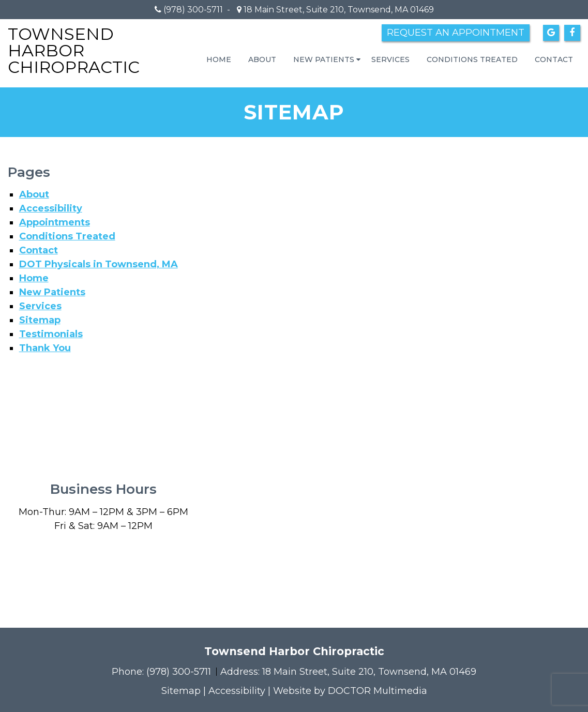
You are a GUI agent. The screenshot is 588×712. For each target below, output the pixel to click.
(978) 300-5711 (193, 10)
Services (390, 59)
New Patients (324, 59)
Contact (554, 59)
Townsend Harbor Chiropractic (74, 51)
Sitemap (40, 320)
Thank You (45, 348)
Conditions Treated (472, 59)
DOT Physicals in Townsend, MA (99, 264)
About (262, 59)
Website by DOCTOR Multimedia (350, 691)
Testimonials (51, 334)
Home (219, 59)
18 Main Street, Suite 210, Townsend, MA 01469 (338, 10)
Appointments (55, 222)
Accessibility (51, 208)
